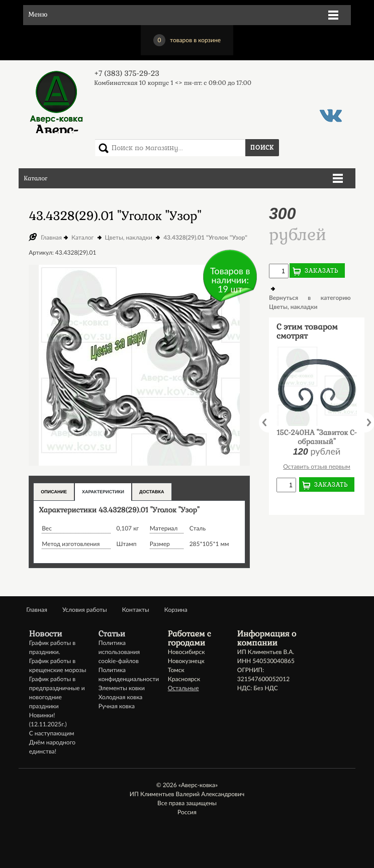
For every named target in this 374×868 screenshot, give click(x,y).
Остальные (183, 688)
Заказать (322, 271)
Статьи (112, 634)
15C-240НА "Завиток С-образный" (317, 438)
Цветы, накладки (129, 237)
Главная (51, 237)
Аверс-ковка (56, 101)
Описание (54, 492)
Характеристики (103, 492)
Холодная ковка (121, 697)
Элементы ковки (122, 688)
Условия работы (85, 610)
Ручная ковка (117, 706)
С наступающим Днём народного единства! (52, 742)
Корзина (176, 610)
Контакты (136, 610)
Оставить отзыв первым (317, 466)
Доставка (152, 492)
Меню (38, 15)
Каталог (35, 178)
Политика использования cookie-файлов (119, 652)
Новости (46, 634)
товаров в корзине (187, 40)
